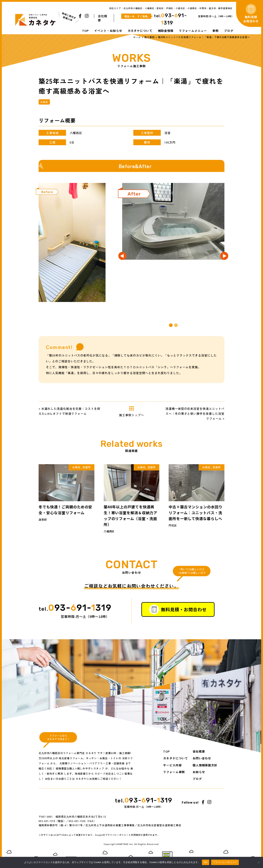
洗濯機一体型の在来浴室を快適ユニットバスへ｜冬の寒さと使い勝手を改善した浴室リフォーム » (195, 413)
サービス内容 (172, 765)
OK (205, 862)
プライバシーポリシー (117, 838)
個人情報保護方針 (205, 765)
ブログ (229, 31)
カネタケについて (140, 31)
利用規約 (136, 838)
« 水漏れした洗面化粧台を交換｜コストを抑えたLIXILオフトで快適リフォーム (69, 411)
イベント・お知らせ (108, 31)
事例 (215, 31)
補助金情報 (166, 31)
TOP (85, 31)
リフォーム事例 (174, 772)
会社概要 (103, 18)
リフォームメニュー (193, 31)
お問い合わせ (202, 758)
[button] (171, 325)
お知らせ (199, 772)
